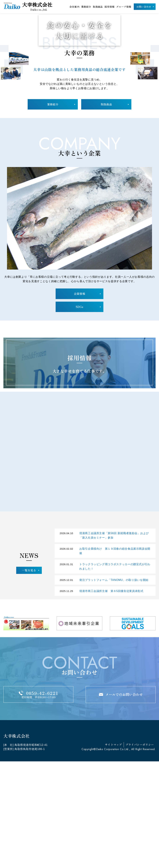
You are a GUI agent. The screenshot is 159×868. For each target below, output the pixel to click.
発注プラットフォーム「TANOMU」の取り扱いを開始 (114, 686)
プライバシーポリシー (140, 851)
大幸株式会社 (29, 6)
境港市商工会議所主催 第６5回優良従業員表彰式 (111, 697)
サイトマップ (113, 851)
